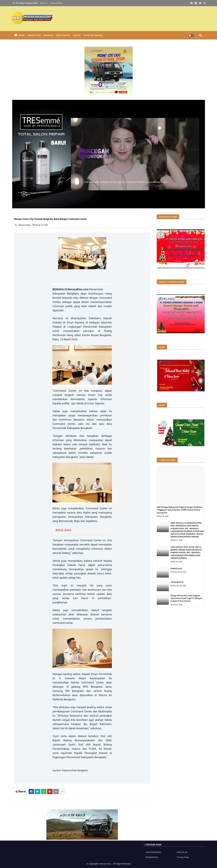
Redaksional (176, 568)
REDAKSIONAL (152, 857)
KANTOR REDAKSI (154, 852)
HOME (21, 35)
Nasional (48, 35)
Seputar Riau (34, 35)
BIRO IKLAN (182, 852)
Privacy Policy (57, 3)
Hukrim (77, 35)
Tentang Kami (177, 582)
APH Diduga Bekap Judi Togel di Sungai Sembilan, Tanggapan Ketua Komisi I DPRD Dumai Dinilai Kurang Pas (180, 510)
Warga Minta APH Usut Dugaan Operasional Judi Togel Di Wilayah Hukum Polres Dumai (187, 598)
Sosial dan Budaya (93, 35)
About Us (44, 3)
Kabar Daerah (63, 35)
